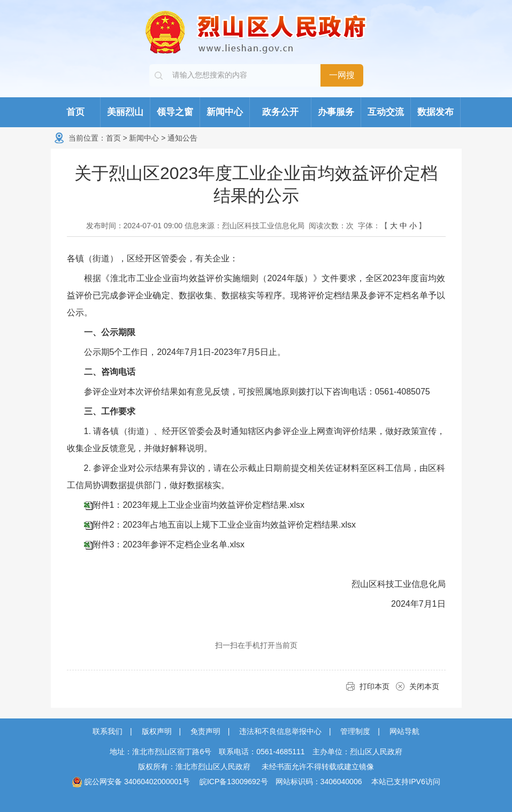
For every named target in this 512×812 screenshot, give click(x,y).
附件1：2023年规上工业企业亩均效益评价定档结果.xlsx (199, 505)
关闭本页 (424, 686)
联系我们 (108, 731)
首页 (113, 138)
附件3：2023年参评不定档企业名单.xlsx (169, 544)
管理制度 (355, 731)
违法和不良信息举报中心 (280, 731)
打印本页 (375, 686)
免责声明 (205, 731)
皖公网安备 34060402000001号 (131, 782)
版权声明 (157, 731)
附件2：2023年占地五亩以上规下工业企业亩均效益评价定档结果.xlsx (224, 525)
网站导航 (404, 731)
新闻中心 (144, 138)
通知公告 (182, 138)
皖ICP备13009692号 (234, 782)
